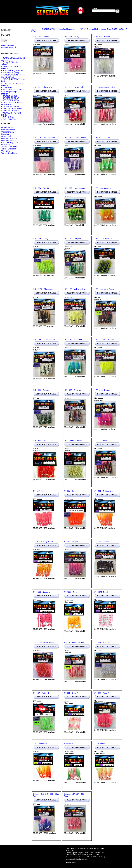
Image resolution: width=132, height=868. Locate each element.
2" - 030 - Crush (70, 491)
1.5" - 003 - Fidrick (41, 37)
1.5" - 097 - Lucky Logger (74, 188)
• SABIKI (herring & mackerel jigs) (9, 93)
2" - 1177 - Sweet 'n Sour (44, 643)
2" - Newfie (68, 744)
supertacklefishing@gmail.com (77, 859)
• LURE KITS (7, 87)
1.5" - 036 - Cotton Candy (44, 138)
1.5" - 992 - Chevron (72, 390)
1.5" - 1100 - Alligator (73, 239)
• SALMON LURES (9, 96)
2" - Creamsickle (40, 744)
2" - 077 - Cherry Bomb (43, 542)
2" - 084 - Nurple (71, 542)
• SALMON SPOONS (10, 98)
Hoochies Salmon (9, 140)
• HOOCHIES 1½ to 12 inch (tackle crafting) (13, 76)
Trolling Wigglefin (9, 149)
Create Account (8, 45)
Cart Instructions (8, 130)
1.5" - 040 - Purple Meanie (75, 138)
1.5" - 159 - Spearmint (73, 340)
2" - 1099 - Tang (70, 592)
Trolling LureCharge (10, 147)
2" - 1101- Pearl (101, 592)
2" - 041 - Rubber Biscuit (105, 491)
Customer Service (9, 132)
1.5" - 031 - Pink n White (43, 87)
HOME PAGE (7, 128)
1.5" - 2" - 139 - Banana (104, 340)
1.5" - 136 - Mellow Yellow (75, 289)
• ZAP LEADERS (8, 119)
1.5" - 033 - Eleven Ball (73, 87)
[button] (117, 11)
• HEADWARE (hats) (10, 73)
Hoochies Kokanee (9, 138)
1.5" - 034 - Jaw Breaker (105, 87)
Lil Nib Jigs (6, 145)
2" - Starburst (100, 744)
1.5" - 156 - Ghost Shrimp (44, 340)
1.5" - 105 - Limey (41, 239)
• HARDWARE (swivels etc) (13, 71)
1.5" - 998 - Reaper (102, 390)
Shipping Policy (71, 862)
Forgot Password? (9, 47)
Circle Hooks (7, 136)
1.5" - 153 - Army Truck (104, 289)
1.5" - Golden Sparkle (73, 441)
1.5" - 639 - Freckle (41, 390)
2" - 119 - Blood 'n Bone (74, 643)
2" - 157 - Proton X (41, 693)
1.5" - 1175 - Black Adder (44, 289)
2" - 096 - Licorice (102, 542)
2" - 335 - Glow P (71, 693)
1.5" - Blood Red (40, 441)
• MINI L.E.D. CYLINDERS (13, 90)
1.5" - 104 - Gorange (103, 188)
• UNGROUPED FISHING (12, 109)
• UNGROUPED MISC (11, 111)
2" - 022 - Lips (39, 491)
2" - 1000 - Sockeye (41, 592)
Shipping (5, 134)
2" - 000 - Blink (101, 441)
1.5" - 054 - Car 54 (41, 188)
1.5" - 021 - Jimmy (71, 37)
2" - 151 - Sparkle (102, 643)
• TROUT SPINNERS (10, 107)
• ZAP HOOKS (7, 117)
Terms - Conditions (9, 153)
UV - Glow (6, 151)
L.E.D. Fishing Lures (10, 142)
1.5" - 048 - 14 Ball (102, 138)
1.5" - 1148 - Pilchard (103, 239)
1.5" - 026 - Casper (102, 37)
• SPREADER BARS (10, 100)
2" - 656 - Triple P (102, 693)
